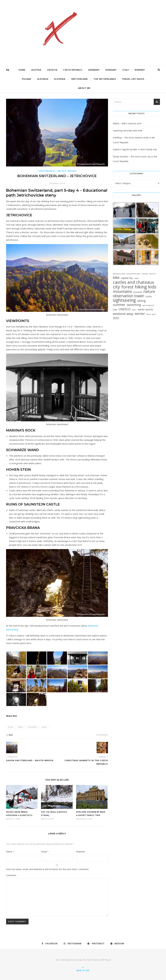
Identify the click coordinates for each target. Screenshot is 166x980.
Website (81, 852)
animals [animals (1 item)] (145, 274)
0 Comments (102, 735)
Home (22, 70)
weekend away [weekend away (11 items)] (123, 314)
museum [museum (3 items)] (138, 292)
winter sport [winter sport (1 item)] (151, 314)
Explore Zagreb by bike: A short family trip (135, 149)
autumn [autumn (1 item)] (152, 274)
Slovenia (60, 79)
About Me (84, 88)
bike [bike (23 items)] (116, 278)
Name (10, 852)
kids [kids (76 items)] (152, 287)
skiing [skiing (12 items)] (141, 301)
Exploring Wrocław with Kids (128, 130)
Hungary (111, 70)
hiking (20, 727)
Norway (140, 70)
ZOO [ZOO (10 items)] (116, 318)
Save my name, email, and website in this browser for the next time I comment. (48, 869)
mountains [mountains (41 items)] (122, 291)
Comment (11, 875)
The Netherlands (105, 79)
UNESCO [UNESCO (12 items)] (125, 309)
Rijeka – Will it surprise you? (127, 123)
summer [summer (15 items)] (119, 305)
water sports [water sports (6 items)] (145, 309)
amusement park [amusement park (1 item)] (134, 274)
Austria (36, 70)
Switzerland (80, 79)
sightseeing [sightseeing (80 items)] (124, 300)
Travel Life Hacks (133, 79)
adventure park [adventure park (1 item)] (119, 274)
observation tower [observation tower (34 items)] (128, 296)
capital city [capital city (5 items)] (127, 278)
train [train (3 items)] (115, 309)
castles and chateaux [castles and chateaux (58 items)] (133, 282)
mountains (32, 727)
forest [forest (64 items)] (127, 287)
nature (44, 727)
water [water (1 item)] (134, 310)
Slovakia (43, 79)
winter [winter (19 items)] (140, 314)
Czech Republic (73, 70)
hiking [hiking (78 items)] (141, 287)
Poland (27, 79)
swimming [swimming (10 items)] (134, 305)
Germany (94, 70)
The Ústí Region (67, 171)
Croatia (52, 70)
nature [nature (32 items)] (149, 291)
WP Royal (106, 960)
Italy (126, 70)
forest (11, 727)
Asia (11, 735)
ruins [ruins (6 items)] (149, 296)
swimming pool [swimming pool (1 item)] (148, 305)
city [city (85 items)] (116, 287)
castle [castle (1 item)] (136, 278)
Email (45, 852)
